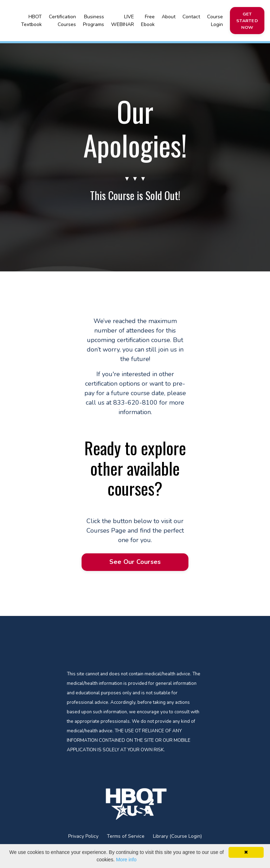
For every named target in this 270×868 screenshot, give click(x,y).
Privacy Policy (83, 838)
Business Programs (94, 20)
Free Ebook (147, 20)
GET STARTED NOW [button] (247, 20)
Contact (191, 17)
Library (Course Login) (177, 838)
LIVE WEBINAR (122, 20)
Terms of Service (126, 838)
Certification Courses (62, 20)
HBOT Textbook (31, 20)
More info (126, 860)
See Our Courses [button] (135, 562)
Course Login (215, 20)
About (168, 17)
